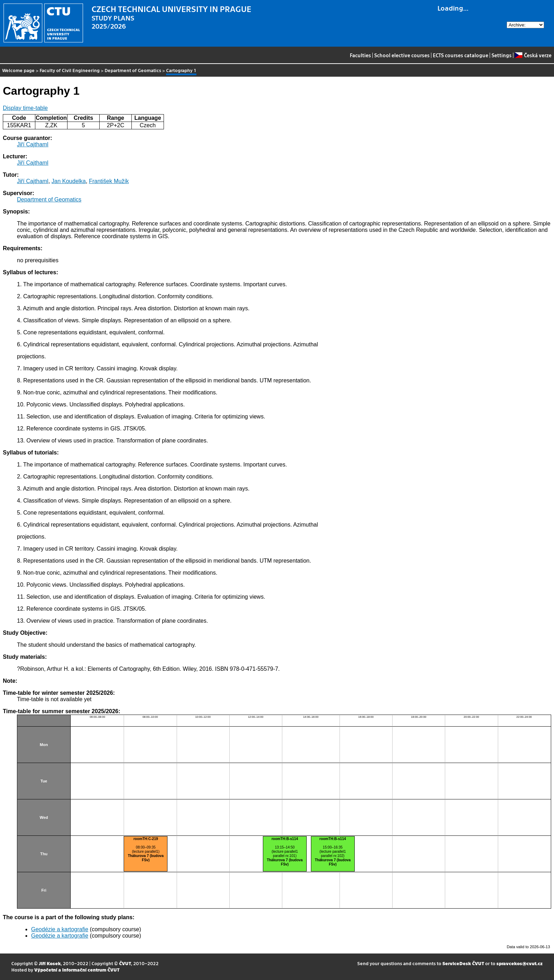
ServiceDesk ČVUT (463, 963)
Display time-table (25, 108)
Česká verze (533, 55)
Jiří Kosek (50, 963)
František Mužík (109, 181)
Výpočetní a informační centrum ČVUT (77, 970)
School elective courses (402, 55)
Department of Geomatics (133, 70)
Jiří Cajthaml (33, 144)
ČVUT (125, 963)
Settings (502, 55)
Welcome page (18, 70)
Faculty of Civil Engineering (70, 70)
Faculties (360, 55)
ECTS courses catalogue (461, 55)
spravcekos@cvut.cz (520, 963)
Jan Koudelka (69, 181)
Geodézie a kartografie (60, 929)
